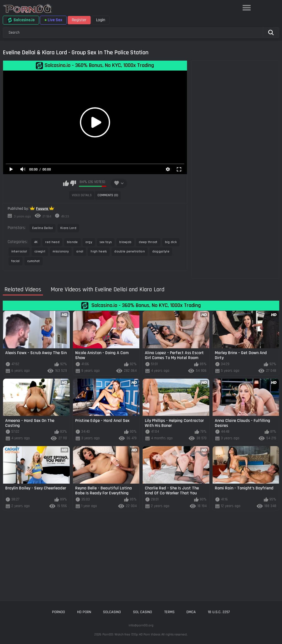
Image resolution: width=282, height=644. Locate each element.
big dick (171, 242)
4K (36, 242)
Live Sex (53, 20)
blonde (72, 242)
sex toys (106, 242)
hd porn (84, 612)
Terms (169, 612)
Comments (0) (108, 195)
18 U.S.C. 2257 (219, 612)
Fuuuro (43, 209)
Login (101, 20)
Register (79, 20)
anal (80, 251)
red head (52, 242)
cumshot (34, 261)
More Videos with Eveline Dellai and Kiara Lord (108, 290)
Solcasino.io (21, 20)
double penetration (129, 251)
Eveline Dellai (43, 228)
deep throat (148, 242)
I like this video (66, 183)
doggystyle (161, 251)
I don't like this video (73, 183)
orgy (89, 242)
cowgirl (40, 251)
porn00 (59, 612)
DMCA (191, 612)
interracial (19, 251)
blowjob (125, 242)
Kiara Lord (68, 228)
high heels (99, 251)
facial (16, 261)
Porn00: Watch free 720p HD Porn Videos (131, 634)
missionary (61, 251)
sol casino (143, 612)
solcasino (112, 612)
